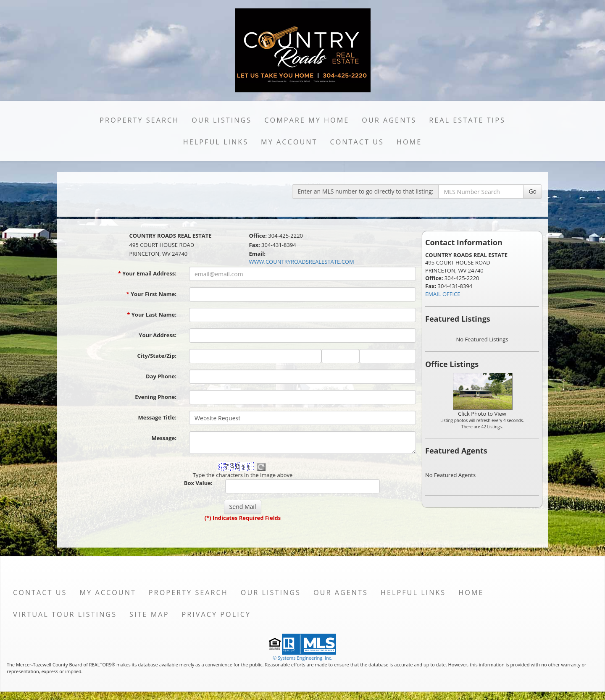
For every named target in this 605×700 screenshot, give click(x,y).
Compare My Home (307, 120)
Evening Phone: (156, 397)
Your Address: (158, 335)
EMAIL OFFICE (443, 294)
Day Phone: (161, 376)
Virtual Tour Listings (65, 614)
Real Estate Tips (467, 120)
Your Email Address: (147, 273)
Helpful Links (216, 142)
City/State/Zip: (157, 356)
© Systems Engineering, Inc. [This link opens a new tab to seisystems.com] (302, 658)
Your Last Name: (152, 315)
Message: (164, 438)
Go (533, 191)
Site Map (149, 614)
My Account (289, 142)
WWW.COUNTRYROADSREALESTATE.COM (301, 262)
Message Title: (157, 417)
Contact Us (357, 142)
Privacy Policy (216, 614)
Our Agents (389, 120)
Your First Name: (151, 294)
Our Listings (222, 120)
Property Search (139, 120)
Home (409, 142)
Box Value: (198, 483)
